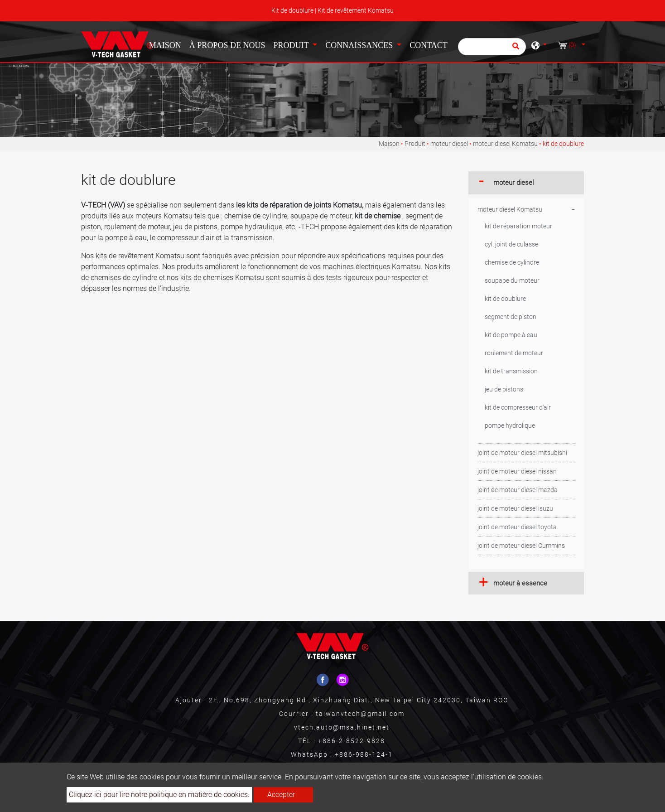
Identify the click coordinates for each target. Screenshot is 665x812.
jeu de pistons (504, 389)
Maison (167, 44)
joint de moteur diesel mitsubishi (522, 453)
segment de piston (511, 317)
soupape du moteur (512, 280)
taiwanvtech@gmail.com (360, 714)
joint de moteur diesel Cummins (521, 546)
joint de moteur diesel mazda (518, 490)
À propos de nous (227, 45)
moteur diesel (449, 144)
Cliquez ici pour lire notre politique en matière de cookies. (159, 795)
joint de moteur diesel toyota (517, 527)
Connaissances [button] (360, 45)
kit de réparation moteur (518, 226)
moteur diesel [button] (513, 183)
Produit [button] (292, 45)
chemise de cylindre (512, 262)
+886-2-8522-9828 (352, 741)
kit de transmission (511, 371)
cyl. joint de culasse (511, 244)
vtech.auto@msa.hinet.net (342, 727)
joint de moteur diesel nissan (517, 471)
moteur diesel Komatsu (505, 144)
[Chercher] (492, 47)
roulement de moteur (514, 353)
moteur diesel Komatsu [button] (510, 209)
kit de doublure (505, 299)
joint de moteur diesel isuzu (515, 508)
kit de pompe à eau (511, 335)
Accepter (281, 795)
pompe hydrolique (510, 425)
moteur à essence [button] (520, 583)
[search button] (514, 49)
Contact (429, 45)
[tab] (526, 183)
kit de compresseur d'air (518, 407)
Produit (415, 144)
